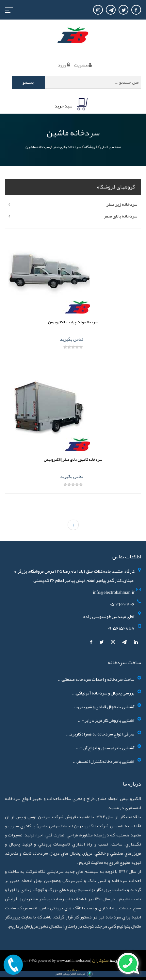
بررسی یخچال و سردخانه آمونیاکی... (103, 693)
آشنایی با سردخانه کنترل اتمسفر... (104, 761)
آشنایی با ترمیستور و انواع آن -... (105, 748)
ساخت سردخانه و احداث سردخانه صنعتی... (96, 679)
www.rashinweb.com (73, 960)
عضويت (81, 65)
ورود (62, 65)
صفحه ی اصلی (111, 147)
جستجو (29, 82)
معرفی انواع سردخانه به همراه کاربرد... (100, 734)
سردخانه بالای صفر (67, 147)
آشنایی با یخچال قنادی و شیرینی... (104, 707)
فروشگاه (91, 147)
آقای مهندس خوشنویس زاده (109, 616)
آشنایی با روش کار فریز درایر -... (106, 720)
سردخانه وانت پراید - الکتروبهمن (73, 322)
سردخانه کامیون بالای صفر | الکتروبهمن (73, 459)
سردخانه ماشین (38, 147)
